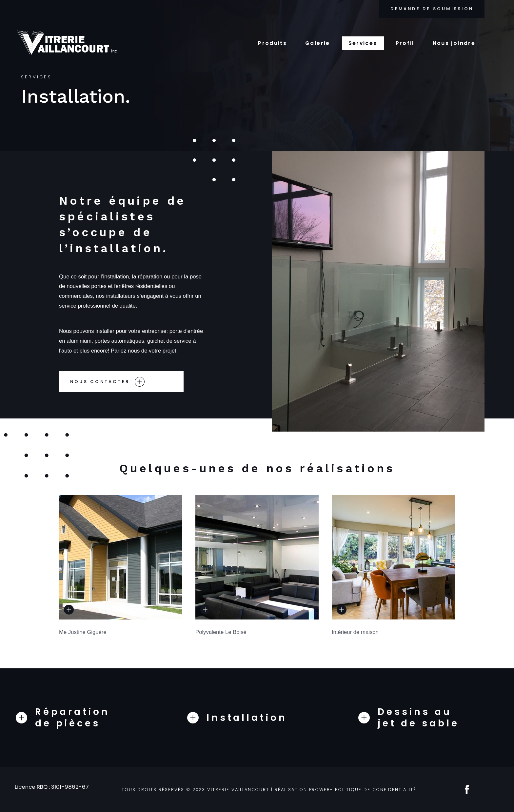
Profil (405, 43)
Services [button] (363, 43)
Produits (272, 43)
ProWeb (320, 790)
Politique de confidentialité (376, 790)
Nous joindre (454, 43)
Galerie (318, 43)
